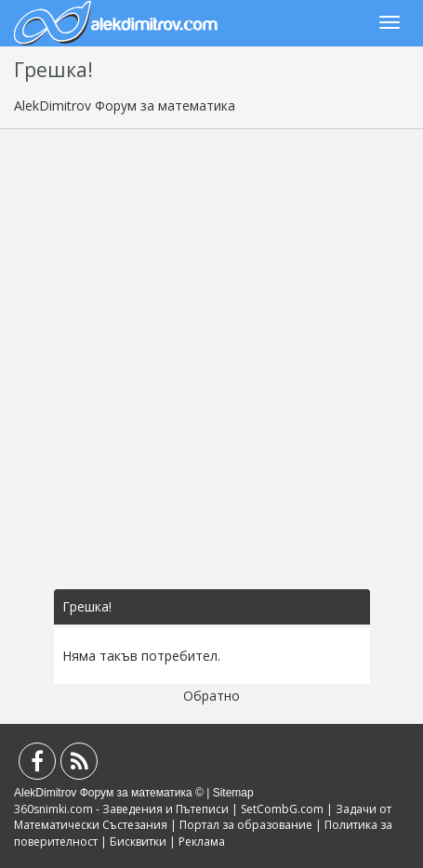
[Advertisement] (211, 359)
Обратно (211, 696)
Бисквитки (138, 842)
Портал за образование (246, 825)
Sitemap (233, 793)
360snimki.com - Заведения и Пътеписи (121, 809)
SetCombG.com (282, 809)
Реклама (202, 842)
